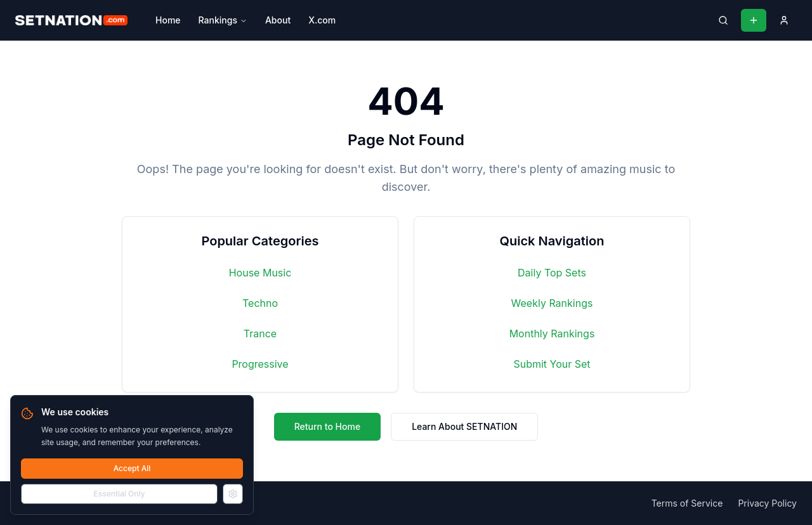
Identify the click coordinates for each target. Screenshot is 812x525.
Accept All (132, 468)
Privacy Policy (767, 503)
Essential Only (120, 494)
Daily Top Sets (552, 273)
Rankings (223, 20)
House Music (260, 273)
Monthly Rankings (552, 334)
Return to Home (327, 426)
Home (168, 20)
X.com (322, 20)
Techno (260, 303)
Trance (260, 334)
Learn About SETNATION (464, 426)
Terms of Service (687, 503)
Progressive (260, 364)
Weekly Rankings (552, 303)
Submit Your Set (552, 364)
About (278, 20)
